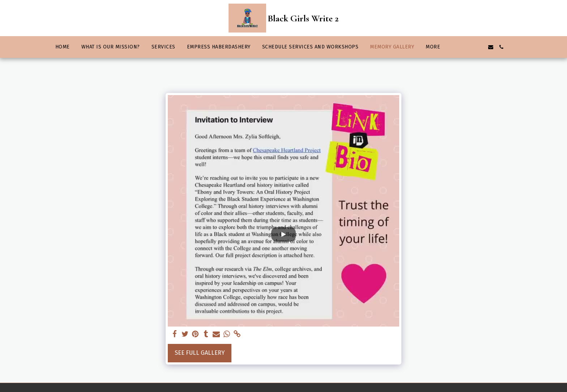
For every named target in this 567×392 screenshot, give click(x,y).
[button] (458, 47)
